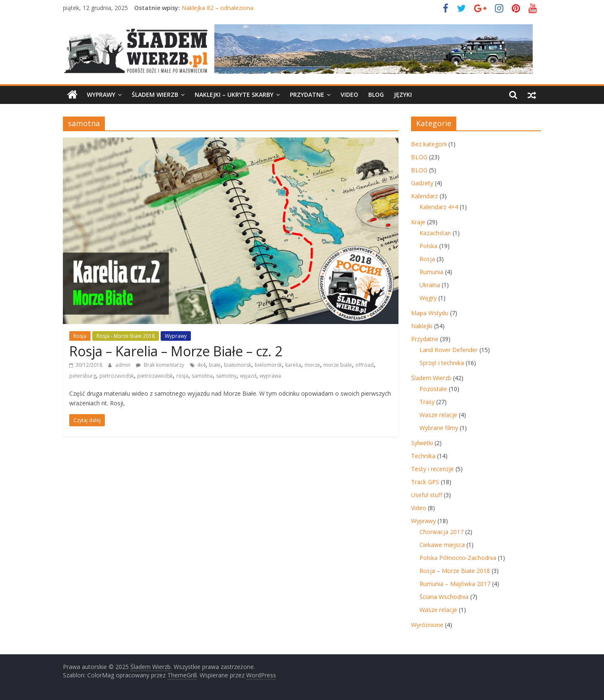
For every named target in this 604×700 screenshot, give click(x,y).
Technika (423, 456)
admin (124, 365)
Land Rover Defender (449, 350)
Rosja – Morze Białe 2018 (455, 571)
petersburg (83, 376)
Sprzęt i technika (442, 363)
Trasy (427, 402)
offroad (364, 365)
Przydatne (307, 95)
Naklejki (422, 326)
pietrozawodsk (155, 376)
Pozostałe (433, 389)
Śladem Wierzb (155, 95)
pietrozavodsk (117, 376)
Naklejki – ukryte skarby (234, 95)
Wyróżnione (427, 625)
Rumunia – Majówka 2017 (455, 584)
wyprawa (270, 376)
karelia (293, 365)
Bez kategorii (429, 144)
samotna (202, 376)
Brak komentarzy (160, 365)
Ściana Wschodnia (444, 597)
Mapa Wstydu (430, 313)
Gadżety (422, 183)
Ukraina (430, 285)
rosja (182, 376)
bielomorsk (268, 365)
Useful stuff (427, 495)
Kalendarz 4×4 (439, 207)
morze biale (338, 365)
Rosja (80, 336)
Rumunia (431, 272)
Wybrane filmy (439, 428)
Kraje (418, 222)
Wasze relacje (438, 415)
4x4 (201, 365)
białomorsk (238, 365)
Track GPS (425, 482)
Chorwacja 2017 (441, 532)
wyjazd (248, 376)
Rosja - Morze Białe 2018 (126, 336)
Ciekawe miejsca (442, 545)
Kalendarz (424, 196)
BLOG (376, 95)
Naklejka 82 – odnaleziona (217, 8)
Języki (403, 95)
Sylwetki (422, 443)
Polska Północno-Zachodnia (458, 558)
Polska (428, 246)
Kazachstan (435, 233)
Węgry (428, 298)
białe (215, 365)
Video (349, 95)
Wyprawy (101, 95)
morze (312, 365)
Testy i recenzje (432, 469)
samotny (226, 376)
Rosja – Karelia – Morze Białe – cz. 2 (176, 351)
